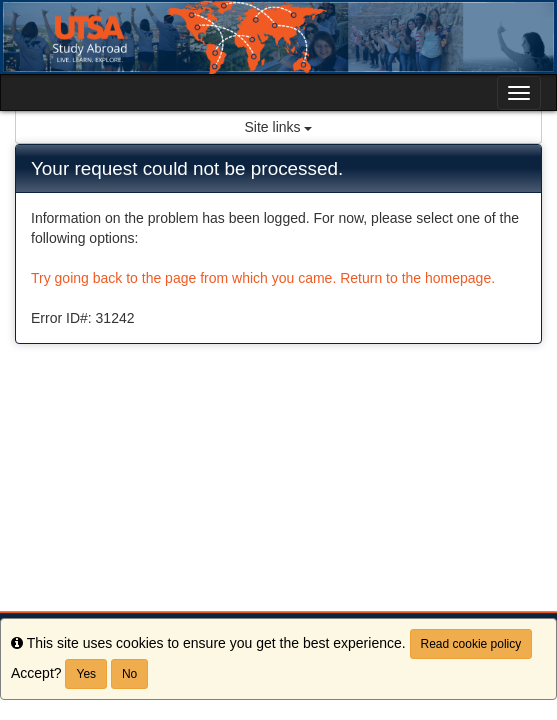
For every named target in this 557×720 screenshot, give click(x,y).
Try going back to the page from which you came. (183, 278)
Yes (86, 674)
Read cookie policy (471, 644)
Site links (279, 127)
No (129, 674)
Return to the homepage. (417, 278)
